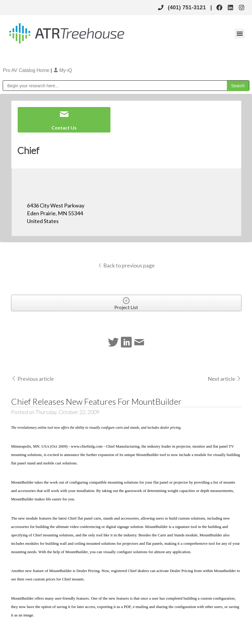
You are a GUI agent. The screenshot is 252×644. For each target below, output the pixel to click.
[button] (240, 34)
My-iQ (63, 70)
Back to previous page (126, 265)
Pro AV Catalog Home (27, 70)
